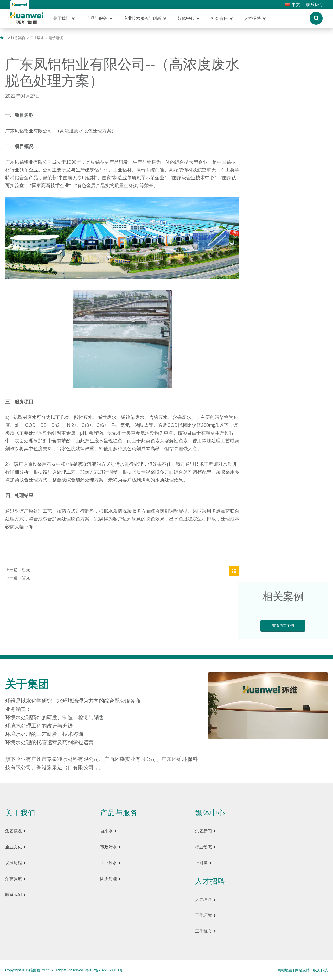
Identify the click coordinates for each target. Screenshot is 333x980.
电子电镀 (56, 38)
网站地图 (285, 970)
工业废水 (37, 38)
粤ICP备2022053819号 (104, 970)
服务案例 (18, 38)
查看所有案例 (283, 626)
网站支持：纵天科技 (311, 970)
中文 (296, 5)
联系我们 (314, 5)
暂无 (26, 570)
